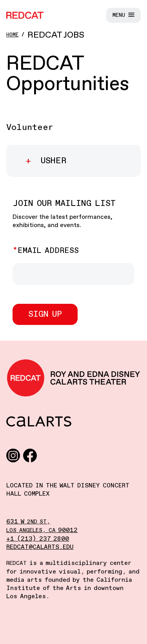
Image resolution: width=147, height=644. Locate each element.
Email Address (48, 251)
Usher (52, 161)
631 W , (28, 522)
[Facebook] (30, 455)
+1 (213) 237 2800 (38, 539)
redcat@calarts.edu (40, 547)
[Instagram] (13, 455)
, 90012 (42, 530)
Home (12, 35)
